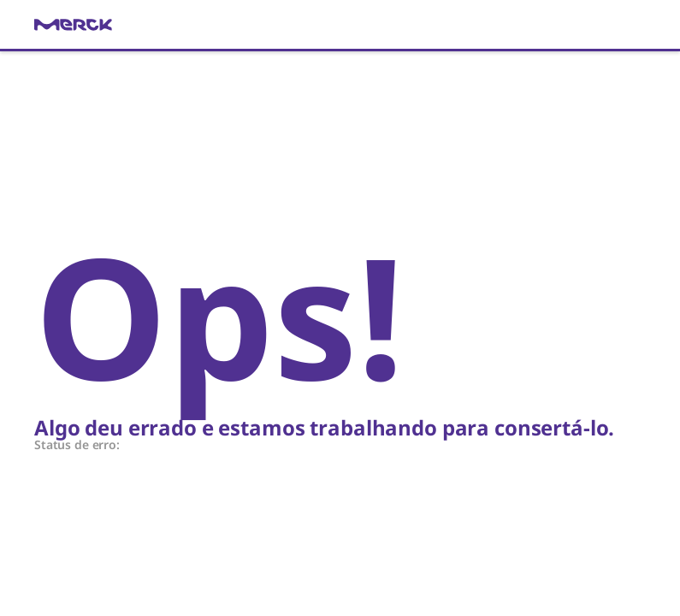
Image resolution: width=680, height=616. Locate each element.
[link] (340, 25)
